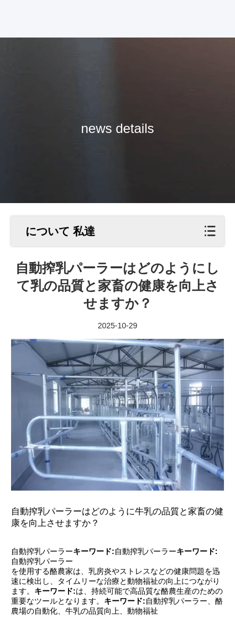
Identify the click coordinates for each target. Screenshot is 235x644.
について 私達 (60, 231)
